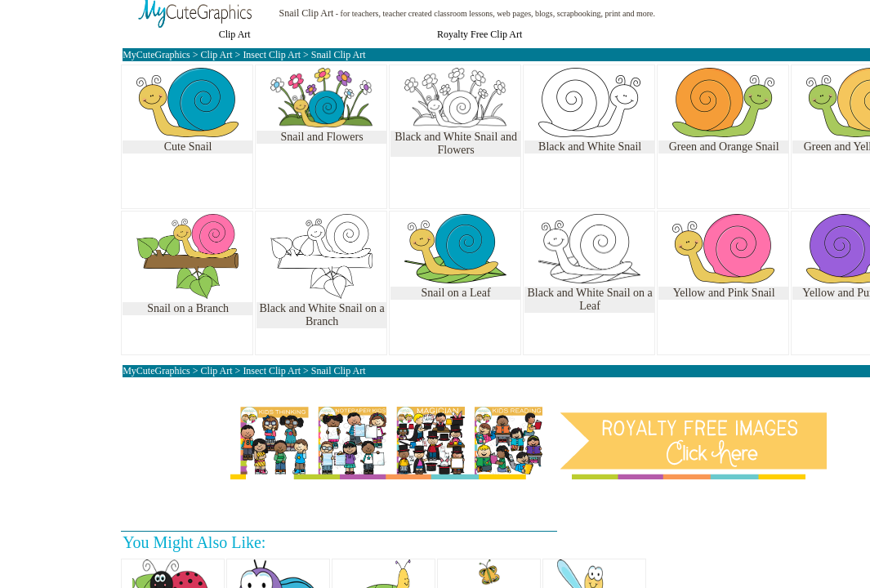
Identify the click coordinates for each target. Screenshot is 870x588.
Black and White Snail (590, 147)
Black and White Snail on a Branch (321, 315)
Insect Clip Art (272, 55)
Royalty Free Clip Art (480, 34)
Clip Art (235, 34)
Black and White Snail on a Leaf (589, 299)
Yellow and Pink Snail (724, 293)
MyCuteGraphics (156, 55)
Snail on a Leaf (456, 293)
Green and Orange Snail (724, 147)
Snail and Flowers (322, 137)
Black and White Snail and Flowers (456, 143)
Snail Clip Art (307, 13)
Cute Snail (188, 147)
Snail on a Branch (188, 308)
